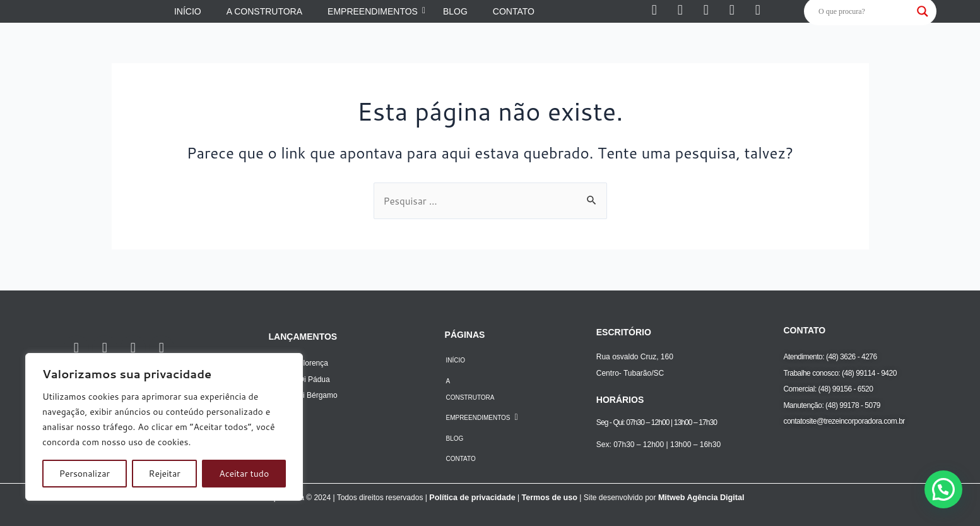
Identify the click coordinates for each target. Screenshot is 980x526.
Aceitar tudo (244, 474)
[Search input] (865, 11)
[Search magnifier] (923, 11)
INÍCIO (455, 360)
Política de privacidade (474, 498)
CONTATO (460, 459)
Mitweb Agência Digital (698, 498)
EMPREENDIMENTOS (481, 417)
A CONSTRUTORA (470, 389)
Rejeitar (165, 474)
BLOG (454, 439)
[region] (164, 427)
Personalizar (85, 474)
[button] (943, 489)
